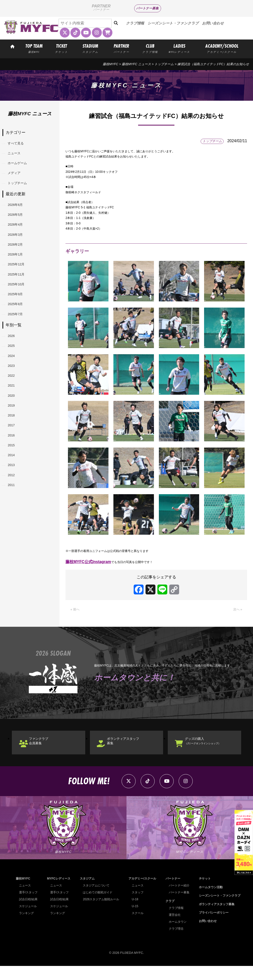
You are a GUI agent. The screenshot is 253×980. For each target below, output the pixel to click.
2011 (14, 573)
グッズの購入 (213, 747)
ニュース (18, 157)
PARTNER (122, 48)
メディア (18, 183)
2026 (14, 383)
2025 (14, 396)
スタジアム (86, 893)
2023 (14, 421)
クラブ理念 (174, 943)
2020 (14, 459)
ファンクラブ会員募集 (45, 747)
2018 (14, 484)
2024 (14, 408)
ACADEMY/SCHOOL (222, 48)
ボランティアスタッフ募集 (131, 747)
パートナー (171, 893)
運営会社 (173, 929)
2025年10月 (20, 321)
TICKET (62, 48)
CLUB (150, 48)
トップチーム (164, 64)
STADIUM (90, 48)
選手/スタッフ (29, 907)
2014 (14, 535)
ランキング (27, 927)
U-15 (133, 920)
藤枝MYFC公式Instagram (88, 563)
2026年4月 (19, 245)
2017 (14, 497)
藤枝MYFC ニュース (136, 64)
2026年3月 (19, 258)
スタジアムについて (95, 900)
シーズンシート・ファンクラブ (173, 23)
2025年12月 (20, 296)
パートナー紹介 (178, 900)
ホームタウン (176, 936)
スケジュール (29, 920)
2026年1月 (19, 283)
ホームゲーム (22, 170)
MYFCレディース (58, 893)
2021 (14, 446)
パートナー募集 (147, 8)
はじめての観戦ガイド (97, 907)
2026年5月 (19, 232)
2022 (14, 434)
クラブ (168, 915)
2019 (14, 472)
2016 (14, 510)
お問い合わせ (213, 23)
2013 (14, 548)
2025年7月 (19, 359)
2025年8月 (19, 346)
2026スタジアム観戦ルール (100, 913)
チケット (202, 893)
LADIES (179, 48)
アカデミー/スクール (141, 893)
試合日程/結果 (29, 913)
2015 (14, 522)
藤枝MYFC (110, 64)
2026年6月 (19, 220)
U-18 (133, 913)
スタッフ (136, 907)
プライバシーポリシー (211, 927)
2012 (14, 560)
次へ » (237, 612)
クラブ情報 (135, 23)
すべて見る (20, 145)
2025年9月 (19, 334)
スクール (136, 927)
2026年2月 (19, 270)
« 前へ (76, 612)
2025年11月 (20, 308)
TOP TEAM (34, 48)
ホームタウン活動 (208, 901)
